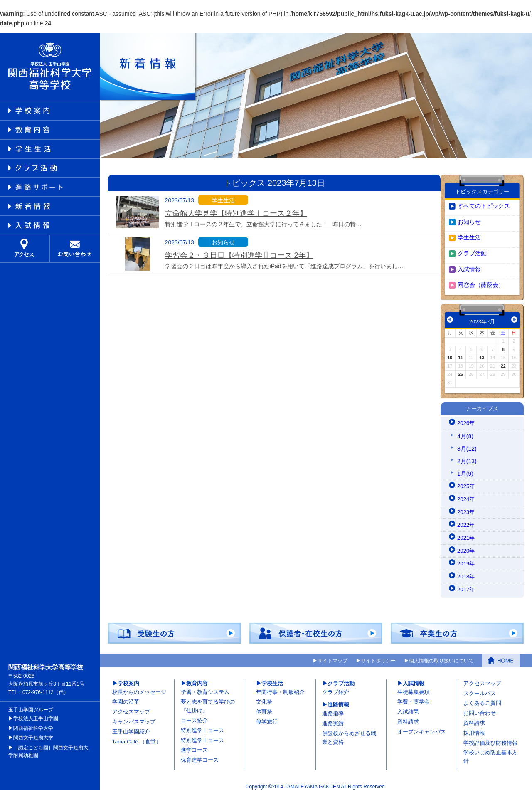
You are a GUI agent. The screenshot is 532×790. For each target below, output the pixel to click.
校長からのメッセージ (139, 687)
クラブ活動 (472, 248)
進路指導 (333, 708)
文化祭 (264, 697)
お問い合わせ (480, 708)
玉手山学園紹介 (131, 727)
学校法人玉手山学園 (36, 713)
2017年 (467, 585)
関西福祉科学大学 (33, 723)
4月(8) (465, 431)
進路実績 (333, 718)
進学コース (194, 745)
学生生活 (469, 232)
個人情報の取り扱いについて (441, 656)
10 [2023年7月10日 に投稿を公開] (450, 353)
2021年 (467, 533)
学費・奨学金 (414, 697)
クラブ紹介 (336, 687)
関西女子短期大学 (33, 733)
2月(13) (467, 456)
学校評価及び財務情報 (490, 738)
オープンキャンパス (422, 727)
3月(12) (467, 444)
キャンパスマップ (134, 717)
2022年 (467, 520)
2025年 (467, 481)
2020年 (467, 546)
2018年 (467, 572)
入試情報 (469, 264)
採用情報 (474, 728)
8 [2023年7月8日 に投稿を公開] (503, 344)
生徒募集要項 (414, 687)
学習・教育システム (205, 687)
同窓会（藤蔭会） (481, 280)
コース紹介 (194, 715)
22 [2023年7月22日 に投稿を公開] (503, 361)
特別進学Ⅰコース (202, 725)
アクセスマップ (131, 707)
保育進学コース (200, 755)
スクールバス (480, 688)
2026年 (467, 418)
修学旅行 (267, 717)
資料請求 (408, 717)
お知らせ (469, 217)
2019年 (467, 559)
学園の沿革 (126, 697)
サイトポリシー (378, 656)
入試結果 (408, 707)
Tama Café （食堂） (137, 737)
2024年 (467, 494)
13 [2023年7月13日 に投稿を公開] (482, 353)
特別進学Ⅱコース (202, 735)
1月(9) (465, 469)
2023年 (467, 507)
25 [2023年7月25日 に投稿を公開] (461, 369)
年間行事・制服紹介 (280, 687)
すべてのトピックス (484, 201)
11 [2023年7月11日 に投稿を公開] (461, 353)
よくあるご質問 (482, 698)
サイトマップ (332, 656)
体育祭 (264, 707)
